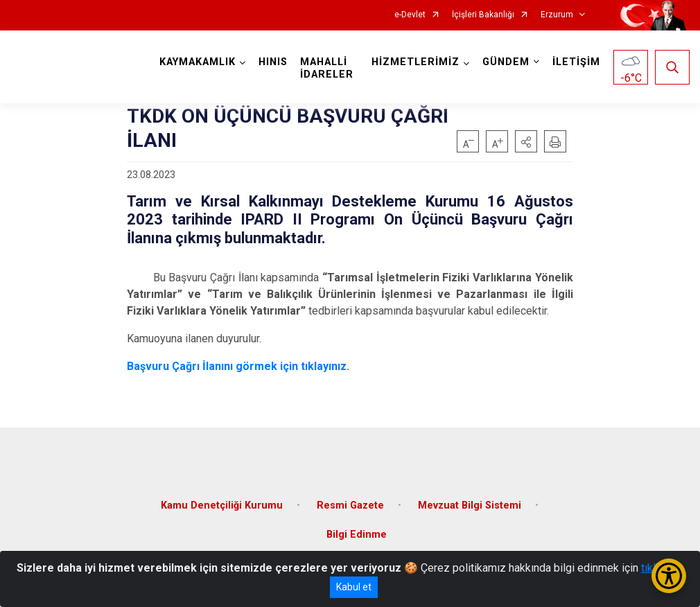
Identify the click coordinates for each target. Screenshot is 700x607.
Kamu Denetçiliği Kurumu (222, 505)
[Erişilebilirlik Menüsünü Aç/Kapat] (669, 576)
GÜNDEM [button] (506, 62)
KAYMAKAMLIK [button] (198, 62)
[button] (526, 141)
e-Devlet (410, 15)
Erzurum (557, 15)
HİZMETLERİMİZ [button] (415, 62)
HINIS (273, 62)
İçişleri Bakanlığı (483, 15)
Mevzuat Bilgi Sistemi (470, 505)
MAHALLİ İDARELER (327, 68)
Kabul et (354, 587)
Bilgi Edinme (357, 535)
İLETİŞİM (576, 62)
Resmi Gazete (350, 505)
